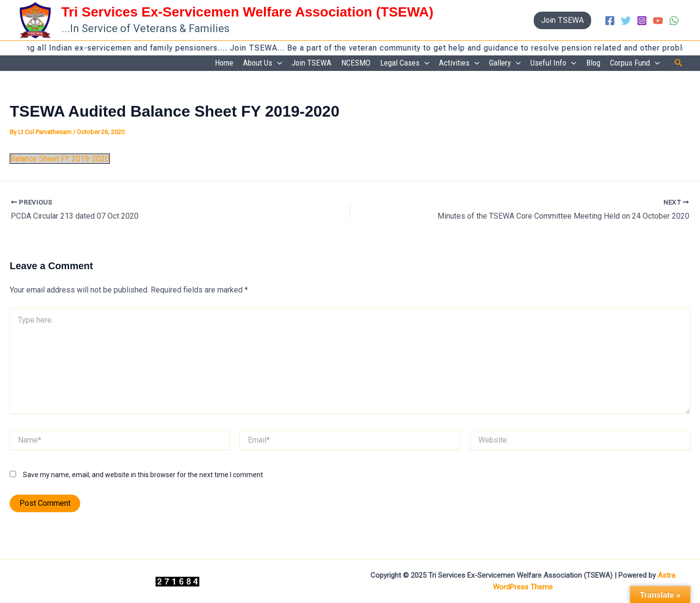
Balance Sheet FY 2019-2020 (60, 159)
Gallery (505, 63)
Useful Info (553, 63)
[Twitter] (626, 21)
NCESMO (356, 63)
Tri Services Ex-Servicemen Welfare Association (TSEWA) (247, 12)
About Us (262, 63)
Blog (593, 63)
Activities (459, 63)
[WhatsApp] (674, 21)
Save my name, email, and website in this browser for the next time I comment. (144, 475)
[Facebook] (610, 21)
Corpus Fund (635, 63)
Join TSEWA (312, 63)
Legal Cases (405, 63)
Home (224, 63)
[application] (277, 63)
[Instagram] (642, 21)
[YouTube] (658, 21)
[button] (562, 20)
